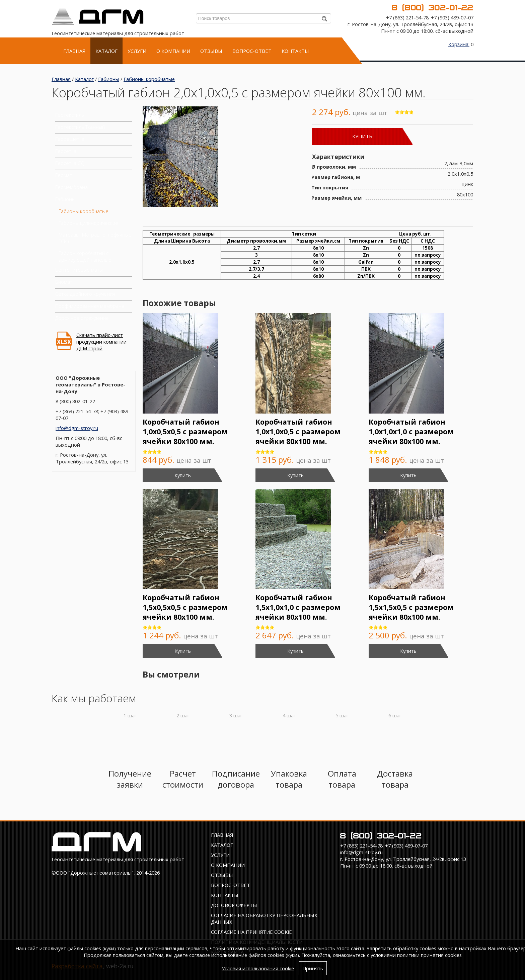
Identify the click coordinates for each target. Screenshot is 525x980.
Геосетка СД (69, 163)
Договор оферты (234, 905)
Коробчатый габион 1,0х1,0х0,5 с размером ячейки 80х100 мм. (298, 431)
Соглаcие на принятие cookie (251, 932)
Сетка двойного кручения (85, 294)
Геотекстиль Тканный (80, 127)
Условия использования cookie (258, 968)
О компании (173, 51)
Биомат (64, 282)
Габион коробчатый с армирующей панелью (85, 256)
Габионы (109, 79)
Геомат (64, 175)
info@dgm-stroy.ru (77, 428)
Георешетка (70, 139)
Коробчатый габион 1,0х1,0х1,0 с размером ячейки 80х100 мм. (411, 431)
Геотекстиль (70, 115)
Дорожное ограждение (82, 318)
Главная (74, 51)
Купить (362, 136)
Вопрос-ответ (252, 51)
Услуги (137, 51)
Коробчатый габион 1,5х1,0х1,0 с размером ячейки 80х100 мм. (298, 607)
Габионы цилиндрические (88, 223)
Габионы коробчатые (149, 79)
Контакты (295, 51)
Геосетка (66, 151)
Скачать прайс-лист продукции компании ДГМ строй (101, 342)
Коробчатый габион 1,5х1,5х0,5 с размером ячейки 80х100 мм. (411, 607)
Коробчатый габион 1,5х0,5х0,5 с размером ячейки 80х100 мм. (185, 607)
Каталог (106, 51)
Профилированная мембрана (90, 306)
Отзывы (211, 51)
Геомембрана (71, 187)
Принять (313, 968)
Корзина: (459, 44)
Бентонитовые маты (79, 270)
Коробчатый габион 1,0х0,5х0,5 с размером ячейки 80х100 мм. (185, 431)
